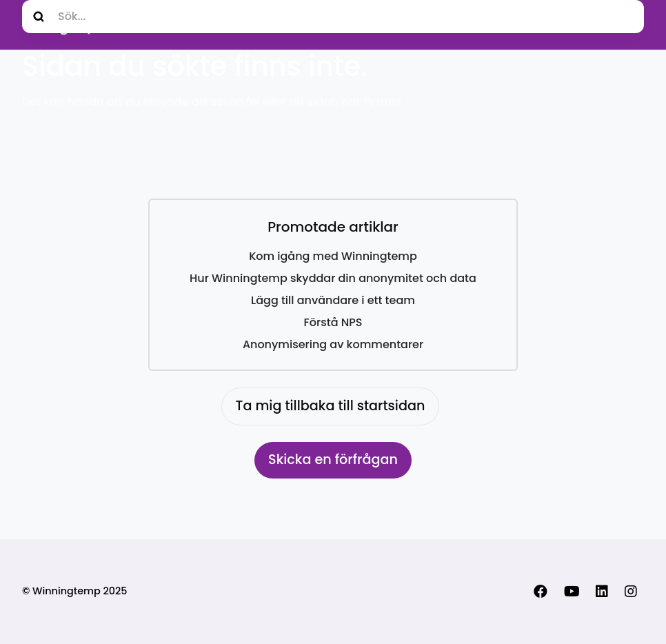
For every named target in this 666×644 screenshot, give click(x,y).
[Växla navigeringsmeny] (629, 25)
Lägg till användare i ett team (333, 300)
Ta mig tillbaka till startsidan (331, 406)
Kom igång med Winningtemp (333, 256)
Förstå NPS (333, 322)
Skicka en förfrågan (333, 460)
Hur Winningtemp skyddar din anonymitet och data (333, 278)
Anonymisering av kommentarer (333, 344)
